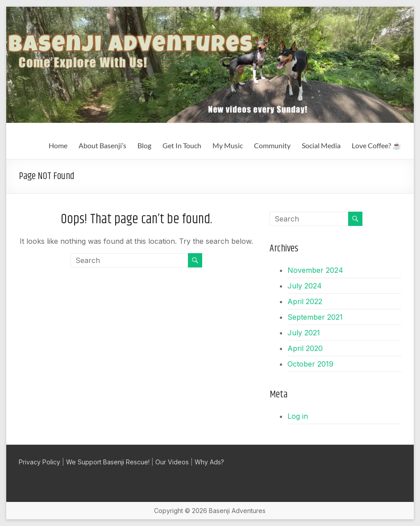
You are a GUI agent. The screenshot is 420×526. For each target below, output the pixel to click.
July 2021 (304, 333)
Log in (298, 416)
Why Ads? (209, 462)
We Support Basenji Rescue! (108, 462)
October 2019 (310, 364)
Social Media (321, 145)
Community (272, 145)
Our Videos (172, 462)
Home (58, 145)
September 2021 (315, 317)
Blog (144, 145)
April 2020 (305, 348)
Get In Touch (182, 145)
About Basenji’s (102, 145)
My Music (228, 145)
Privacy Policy (40, 462)
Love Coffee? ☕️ (376, 145)
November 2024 (315, 270)
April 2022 (305, 301)
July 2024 (305, 286)
